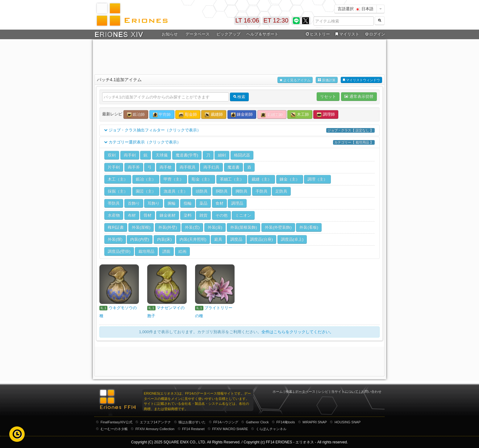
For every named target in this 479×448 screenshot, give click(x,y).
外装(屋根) (141, 227)
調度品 (236, 239)
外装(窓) (192, 227)
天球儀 (162, 155)
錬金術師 (242, 115)
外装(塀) (115, 239)
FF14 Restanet (193, 429)
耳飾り (154, 203)
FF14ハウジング (226, 422)
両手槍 (166, 167)
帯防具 (114, 203)
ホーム (278, 392)
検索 (289, 392)
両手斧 (134, 167)
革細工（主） (232, 179)
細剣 (222, 155)
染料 (188, 215)
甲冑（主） (174, 179)
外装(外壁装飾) (278, 227)
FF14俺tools (286, 422)
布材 (132, 215)
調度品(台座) (261, 239)
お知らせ (170, 34)
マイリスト (346, 34)
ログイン (375, 34)
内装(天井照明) (193, 239)
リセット (328, 96)
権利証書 (116, 227)
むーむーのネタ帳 (114, 429)
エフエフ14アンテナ (155, 422)
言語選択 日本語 (356, 9)
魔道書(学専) (187, 155)
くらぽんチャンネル (271, 429)
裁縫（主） (262, 179)
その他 (221, 215)
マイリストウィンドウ (361, 80)
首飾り (134, 203)
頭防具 (202, 191)
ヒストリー (317, 34)
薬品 (203, 203)
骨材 (148, 215)
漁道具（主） (176, 191)
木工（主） (118, 179)
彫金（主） (202, 179)
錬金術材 (168, 215)
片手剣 (114, 167)
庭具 (218, 239)
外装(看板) (309, 227)
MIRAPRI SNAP (315, 422)
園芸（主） (146, 191)
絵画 (182, 251)
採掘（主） (118, 191)
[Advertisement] (239, 56)
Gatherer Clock (257, 422)
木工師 (300, 115)
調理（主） (317, 179)
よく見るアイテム (295, 80)
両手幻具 (211, 167)
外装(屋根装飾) (244, 227)
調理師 (326, 115)
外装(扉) (215, 227)
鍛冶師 (136, 115)
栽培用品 (146, 251)
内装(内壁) (140, 239)
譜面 (166, 251)
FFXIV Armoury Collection (155, 429)
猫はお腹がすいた (192, 422)
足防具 (281, 191)
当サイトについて (345, 392)
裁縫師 (214, 115)
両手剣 (130, 155)
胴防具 (222, 191)
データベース (198, 34)
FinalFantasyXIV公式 (117, 422)
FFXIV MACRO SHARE (230, 429)
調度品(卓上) (292, 239)
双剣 (112, 155)
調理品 (237, 203)
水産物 (114, 215)
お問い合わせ (371, 392)
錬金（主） (290, 179)
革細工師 (272, 115)
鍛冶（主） (146, 179)
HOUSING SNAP (348, 422)
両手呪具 (188, 167)
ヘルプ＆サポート (262, 34)
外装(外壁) (168, 227)
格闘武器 (242, 155)
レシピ (323, 392)
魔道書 (233, 167)
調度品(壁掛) (119, 251)
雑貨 (203, 215)
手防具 (262, 191)
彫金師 (188, 115)
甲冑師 (162, 115)
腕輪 (172, 203)
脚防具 (242, 191)
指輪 (188, 203)
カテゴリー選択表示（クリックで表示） (239, 142)
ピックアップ (228, 34)
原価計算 (327, 80)
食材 (219, 203)
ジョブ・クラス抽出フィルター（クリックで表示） (239, 130)
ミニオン (243, 215)
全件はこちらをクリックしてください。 (298, 332)
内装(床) (165, 239)
